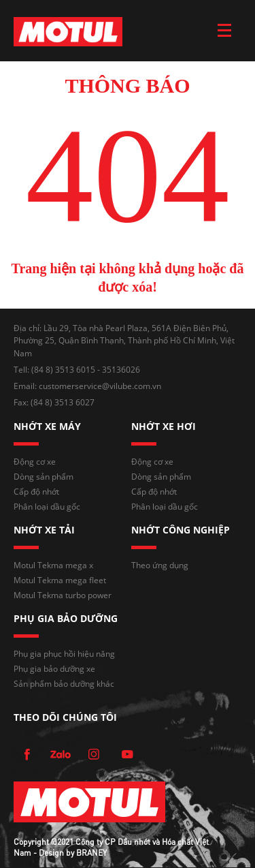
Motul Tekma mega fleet (60, 580)
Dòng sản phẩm (44, 477)
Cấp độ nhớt (36, 492)
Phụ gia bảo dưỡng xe (54, 669)
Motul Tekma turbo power (63, 595)
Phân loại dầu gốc (47, 507)
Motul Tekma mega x (53, 565)
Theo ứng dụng (160, 565)
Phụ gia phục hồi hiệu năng (64, 654)
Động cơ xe (35, 462)
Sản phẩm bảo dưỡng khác (64, 684)
